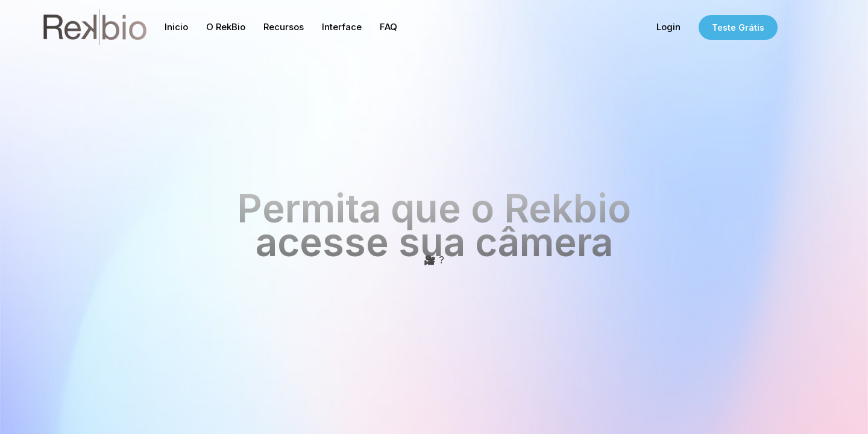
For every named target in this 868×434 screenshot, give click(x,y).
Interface (342, 27)
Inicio (176, 27)
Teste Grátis (738, 27)
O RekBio (226, 27)
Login (668, 27)
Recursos (284, 27)
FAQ (388, 27)
